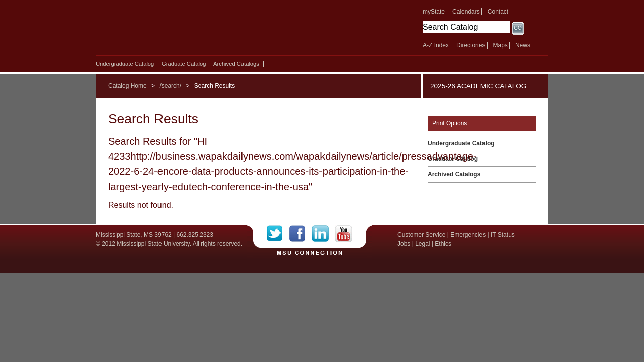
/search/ (170, 86)
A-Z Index (436, 45)
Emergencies (468, 235)
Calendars (466, 12)
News (523, 45)
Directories (471, 45)
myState (434, 12)
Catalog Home (128, 86)
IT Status (503, 235)
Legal (422, 244)
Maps (500, 45)
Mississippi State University (182, 30)
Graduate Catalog (184, 64)
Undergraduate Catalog (125, 64)
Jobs (404, 244)
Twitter (278, 234)
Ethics (443, 244)
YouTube (343, 234)
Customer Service (421, 235)
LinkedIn (323, 234)
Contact (498, 12)
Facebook (301, 234)
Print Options (450, 123)
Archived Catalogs (236, 64)
